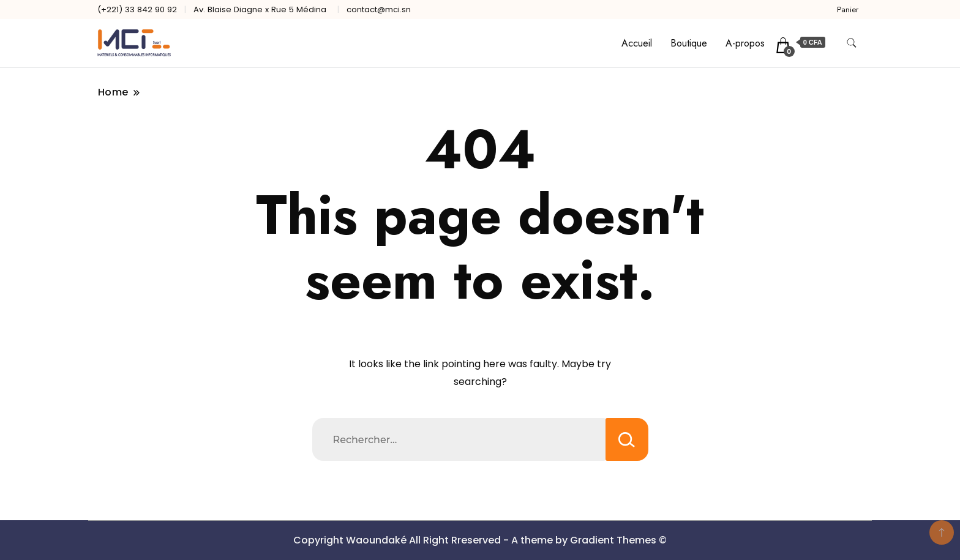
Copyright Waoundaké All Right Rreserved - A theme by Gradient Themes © (480, 540)
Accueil (637, 43)
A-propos (745, 43)
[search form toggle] (852, 43)
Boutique (689, 43)
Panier (848, 9)
